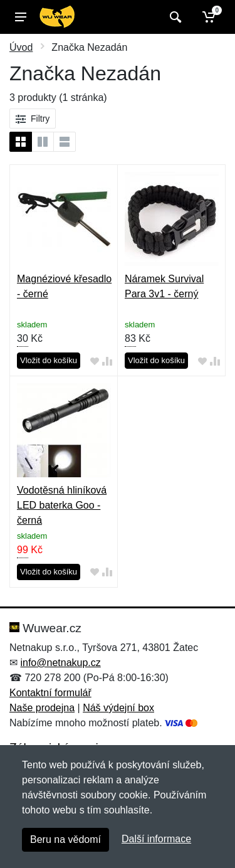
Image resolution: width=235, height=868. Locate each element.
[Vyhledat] (174, 17)
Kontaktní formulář (50, 693)
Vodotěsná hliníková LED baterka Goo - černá (62, 505)
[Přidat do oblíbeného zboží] (95, 361)
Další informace (156, 839)
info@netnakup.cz (60, 663)
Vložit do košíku (49, 360)
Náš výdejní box (118, 708)
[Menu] (21, 17)
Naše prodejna (42, 708)
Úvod (21, 47)
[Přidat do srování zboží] (107, 361)
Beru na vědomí (65, 839)
